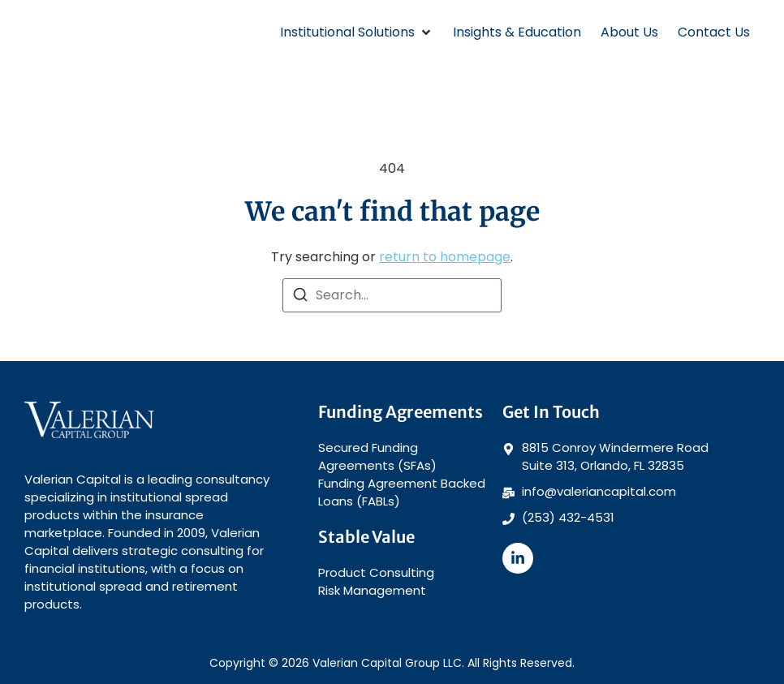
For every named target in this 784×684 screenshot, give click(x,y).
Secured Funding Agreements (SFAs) (377, 456)
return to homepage (445, 257)
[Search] (300, 297)
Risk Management (372, 590)
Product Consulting (376, 572)
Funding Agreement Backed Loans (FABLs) (402, 492)
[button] (357, 32)
